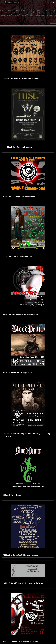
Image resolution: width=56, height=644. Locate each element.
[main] (28, 79)
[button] (2, 2)
